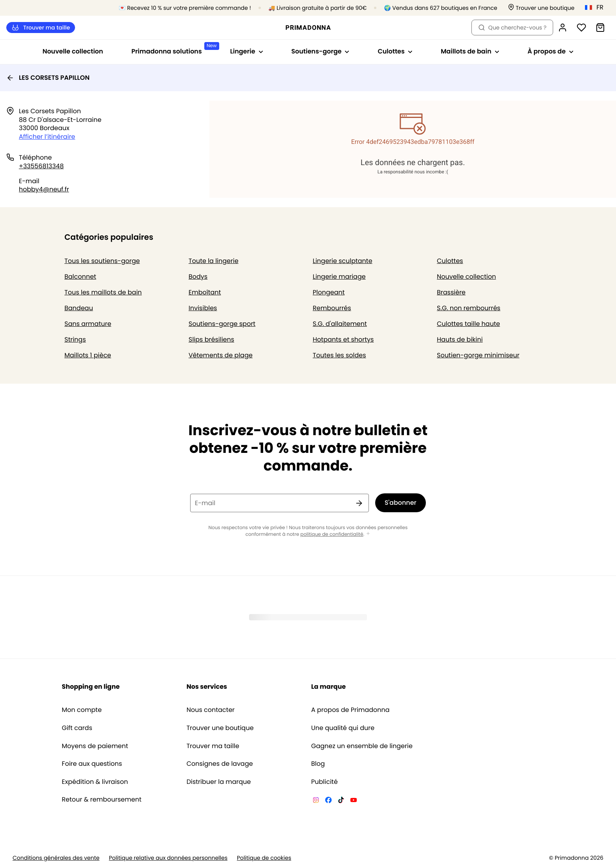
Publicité (324, 782)
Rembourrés (332, 308)
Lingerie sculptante (343, 261)
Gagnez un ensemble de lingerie (362, 746)
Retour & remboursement (102, 800)
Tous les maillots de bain (103, 292)
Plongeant (329, 292)
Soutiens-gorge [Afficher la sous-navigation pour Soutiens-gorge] (321, 51)
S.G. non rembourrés (469, 308)
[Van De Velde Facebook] (328, 801)
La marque (328, 687)
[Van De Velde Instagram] (316, 801)
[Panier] (600, 28)
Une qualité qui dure (343, 728)
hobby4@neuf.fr (44, 189)
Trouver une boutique (220, 728)
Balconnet (80, 277)
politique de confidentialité (332, 534)
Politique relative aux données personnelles (168, 858)
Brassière (451, 292)
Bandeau (79, 308)
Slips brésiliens (211, 339)
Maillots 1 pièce (88, 355)
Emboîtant (205, 292)
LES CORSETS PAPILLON (48, 78)
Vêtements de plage (221, 355)
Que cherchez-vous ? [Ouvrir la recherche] (512, 28)
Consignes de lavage (220, 764)
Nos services (207, 687)
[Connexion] (563, 28)
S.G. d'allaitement (340, 324)
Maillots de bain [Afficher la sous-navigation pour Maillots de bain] (470, 51)
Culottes (450, 261)
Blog (318, 764)
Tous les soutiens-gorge (102, 261)
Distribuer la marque (219, 782)
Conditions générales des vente (56, 858)
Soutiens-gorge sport (222, 324)
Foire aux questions (92, 764)
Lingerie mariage (339, 277)
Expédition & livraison (95, 782)
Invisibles (203, 308)
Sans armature (88, 324)
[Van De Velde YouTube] (354, 801)
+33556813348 (41, 166)
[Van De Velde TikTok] (341, 801)
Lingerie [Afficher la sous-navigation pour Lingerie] (247, 51)
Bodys (198, 277)
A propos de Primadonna (350, 710)
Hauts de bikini (460, 339)
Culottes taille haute (468, 324)
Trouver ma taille (41, 28)
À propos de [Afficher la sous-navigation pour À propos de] (551, 51)
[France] (597, 7)
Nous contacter (211, 710)
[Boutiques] (541, 8)
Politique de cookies (264, 858)
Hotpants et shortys (343, 339)
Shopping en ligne (91, 687)
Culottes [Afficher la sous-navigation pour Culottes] (395, 51)
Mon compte (82, 710)
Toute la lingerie (214, 261)
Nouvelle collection (73, 51)
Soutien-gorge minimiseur (478, 355)
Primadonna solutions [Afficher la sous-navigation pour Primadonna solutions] (173, 49)
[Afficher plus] (368, 534)
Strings (75, 339)
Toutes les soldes (339, 355)
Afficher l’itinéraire (47, 137)
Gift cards (77, 728)
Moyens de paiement (95, 746)
